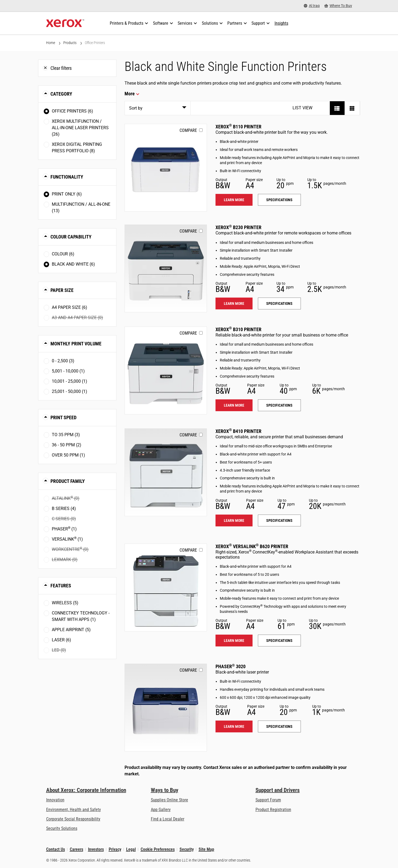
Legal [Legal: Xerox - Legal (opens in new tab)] (131, 849)
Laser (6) (61, 640)
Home (51, 43)
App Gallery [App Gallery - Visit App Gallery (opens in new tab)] (161, 810)
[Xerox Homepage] (65, 23)
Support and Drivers (278, 790)
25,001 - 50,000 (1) (70, 391)
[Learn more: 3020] (166, 708)
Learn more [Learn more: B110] (234, 200)
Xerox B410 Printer (238, 431)
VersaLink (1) (67, 539)
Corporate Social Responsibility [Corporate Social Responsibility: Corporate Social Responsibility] (73, 819)
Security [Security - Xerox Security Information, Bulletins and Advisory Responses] (187, 849)
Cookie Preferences (158, 849)
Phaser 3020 (231, 666)
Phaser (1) (64, 529)
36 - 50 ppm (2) (67, 445)
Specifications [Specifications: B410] (279, 520)
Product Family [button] (68, 481)
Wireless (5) (65, 603)
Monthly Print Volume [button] (76, 344)
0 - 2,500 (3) (63, 361)
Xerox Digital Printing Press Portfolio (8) (77, 148)
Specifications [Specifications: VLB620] (279, 641)
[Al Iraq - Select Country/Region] (312, 6)
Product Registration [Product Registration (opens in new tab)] (273, 810)
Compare (188, 130)
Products (70, 43)
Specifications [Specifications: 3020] (279, 726)
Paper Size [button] (62, 290)
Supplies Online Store (169, 800)
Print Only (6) (67, 194)
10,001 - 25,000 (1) (70, 381)
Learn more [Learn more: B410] (234, 520)
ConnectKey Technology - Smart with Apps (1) (81, 616)
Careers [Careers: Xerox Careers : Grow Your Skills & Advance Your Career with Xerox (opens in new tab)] (76, 849)
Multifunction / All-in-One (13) (81, 207)
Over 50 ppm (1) (68, 455)
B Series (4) (64, 509)
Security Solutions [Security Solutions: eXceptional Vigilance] (62, 828)
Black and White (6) (73, 264)
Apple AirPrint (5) (71, 630)
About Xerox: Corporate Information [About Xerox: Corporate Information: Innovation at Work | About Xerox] (86, 790)
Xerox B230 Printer (238, 227)
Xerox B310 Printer (238, 329)
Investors (96, 849)
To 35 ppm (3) (66, 435)
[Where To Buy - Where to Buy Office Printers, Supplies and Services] (338, 6)
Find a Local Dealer (168, 819)
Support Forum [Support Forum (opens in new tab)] (268, 800)
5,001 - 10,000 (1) (68, 371)
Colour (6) (63, 254)
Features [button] (61, 586)
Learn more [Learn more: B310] (234, 405)
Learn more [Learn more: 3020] (234, 726)
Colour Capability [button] (71, 237)
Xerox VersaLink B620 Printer (252, 546)
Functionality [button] (67, 177)
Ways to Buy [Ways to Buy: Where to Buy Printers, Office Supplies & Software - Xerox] (165, 790)
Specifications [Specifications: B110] (279, 200)
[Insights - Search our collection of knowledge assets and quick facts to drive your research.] (281, 23)
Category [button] (61, 94)
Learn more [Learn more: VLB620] (234, 641)
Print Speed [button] (63, 417)
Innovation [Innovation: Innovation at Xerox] (55, 800)
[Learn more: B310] (166, 370)
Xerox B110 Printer (238, 127)
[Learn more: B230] (166, 268)
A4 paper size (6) (70, 307)
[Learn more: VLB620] (166, 587)
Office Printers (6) (72, 111)
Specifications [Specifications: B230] (279, 303)
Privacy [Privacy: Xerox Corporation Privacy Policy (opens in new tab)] (115, 849)
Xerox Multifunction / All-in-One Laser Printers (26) (80, 128)
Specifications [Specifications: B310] (279, 405)
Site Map (206, 849)
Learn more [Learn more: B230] (234, 303)
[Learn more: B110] (166, 168)
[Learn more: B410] (166, 472)
